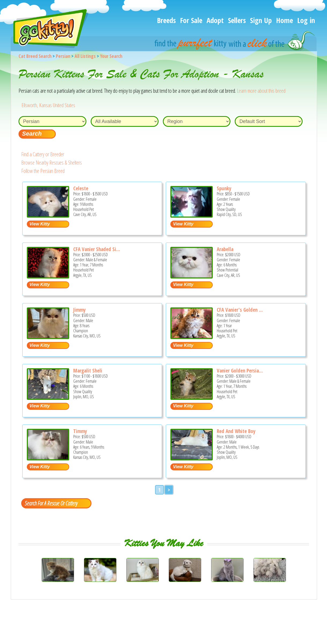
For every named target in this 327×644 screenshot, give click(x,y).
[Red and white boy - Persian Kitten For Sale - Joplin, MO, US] (192, 458)
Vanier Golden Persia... (240, 371)
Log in (306, 20)
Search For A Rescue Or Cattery (51, 503)
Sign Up (261, 20)
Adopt (215, 20)
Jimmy (79, 310)
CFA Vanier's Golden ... (240, 310)
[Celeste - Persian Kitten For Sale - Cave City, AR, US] (48, 216)
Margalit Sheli (88, 371)
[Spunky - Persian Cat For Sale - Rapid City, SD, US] (192, 216)
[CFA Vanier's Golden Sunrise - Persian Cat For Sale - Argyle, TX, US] (192, 337)
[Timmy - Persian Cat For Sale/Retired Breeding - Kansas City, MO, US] (48, 458)
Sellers (237, 20)
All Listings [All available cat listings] (85, 56)
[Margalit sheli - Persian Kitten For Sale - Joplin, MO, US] (48, 398)
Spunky (224, 188)
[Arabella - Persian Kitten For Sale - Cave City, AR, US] (192, 276)
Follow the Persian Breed (43, 171)
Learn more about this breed (261, 91)
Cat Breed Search (35, 56)
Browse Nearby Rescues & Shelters (52, 163)
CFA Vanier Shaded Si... (97, 249)
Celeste (81, 188)
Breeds (166, 20)
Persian (63, 56)
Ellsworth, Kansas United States (48, 105)
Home (284, 20)
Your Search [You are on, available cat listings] (111, 56)
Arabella (225, 249)
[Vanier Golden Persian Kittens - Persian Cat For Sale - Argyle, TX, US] (192, 398)
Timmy (80, 431)
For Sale (191, 20)
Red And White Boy (236, 431)
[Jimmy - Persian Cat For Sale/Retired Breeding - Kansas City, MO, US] (48, 337)
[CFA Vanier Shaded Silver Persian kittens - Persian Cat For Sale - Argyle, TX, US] (48, 276)
